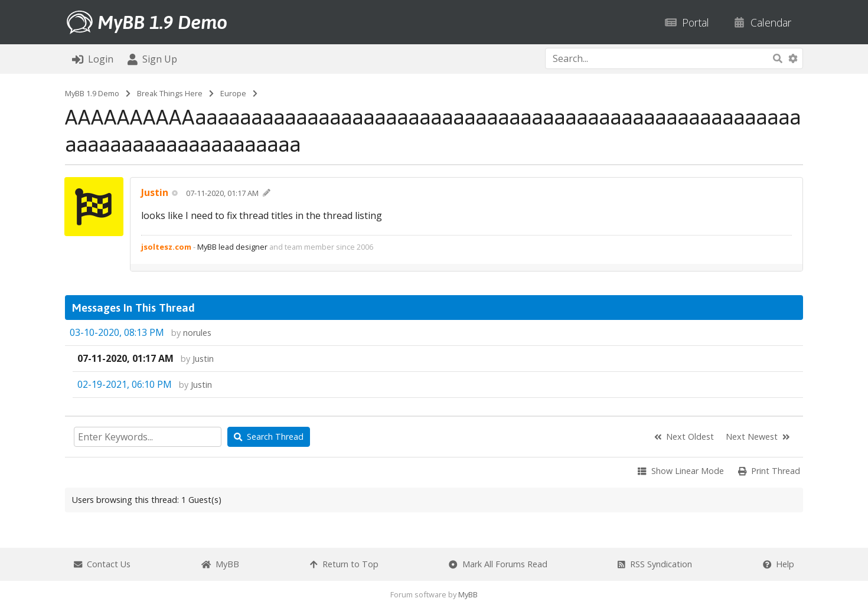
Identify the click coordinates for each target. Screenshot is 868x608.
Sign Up (152, 59)
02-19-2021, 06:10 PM (125, 384)
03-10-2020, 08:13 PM (117, 332)
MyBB (468, 594)
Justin (203, 359)
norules (197, 333)
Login (93, 59)
